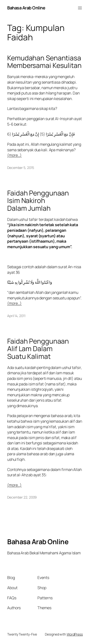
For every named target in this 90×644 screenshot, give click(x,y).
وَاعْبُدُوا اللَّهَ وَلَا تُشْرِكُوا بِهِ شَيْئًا (30, 282)
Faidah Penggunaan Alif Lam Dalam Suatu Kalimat (38, 349)
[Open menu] (80, 8)
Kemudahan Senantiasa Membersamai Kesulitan (44, 62)
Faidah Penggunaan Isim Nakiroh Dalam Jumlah (38, 201)
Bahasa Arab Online (26, 8)
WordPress (75, 634)
